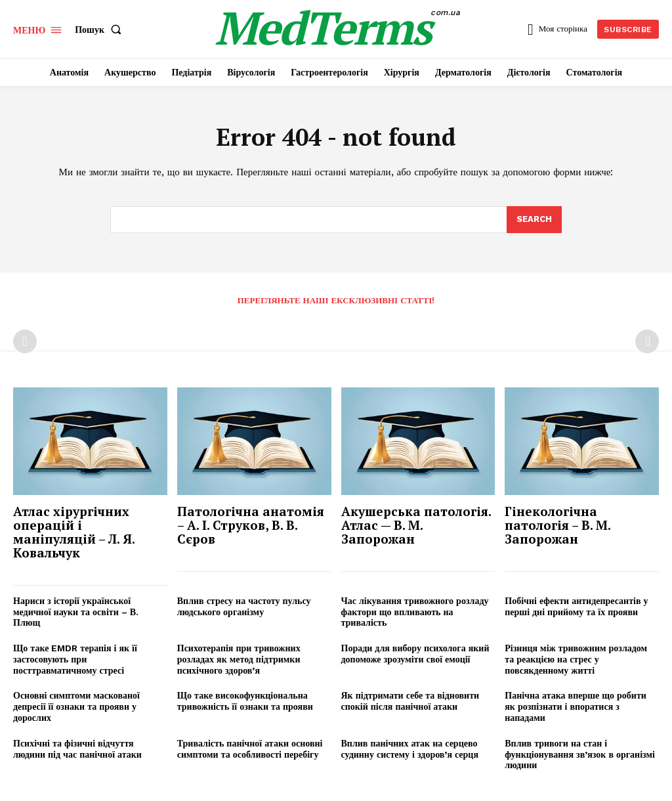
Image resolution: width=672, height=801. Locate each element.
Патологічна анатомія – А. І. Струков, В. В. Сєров (251, 525)
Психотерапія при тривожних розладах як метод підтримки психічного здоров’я (239, 659)
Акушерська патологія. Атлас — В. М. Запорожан (416, 525)
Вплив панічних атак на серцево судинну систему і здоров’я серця (410, 749)
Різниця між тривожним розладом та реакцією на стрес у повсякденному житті (576, 659)
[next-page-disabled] (647, 341)
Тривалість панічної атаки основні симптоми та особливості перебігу (250, 749)
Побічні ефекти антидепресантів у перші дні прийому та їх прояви (576, 606)
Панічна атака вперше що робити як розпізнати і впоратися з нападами (576, 707)
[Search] (534, 220)
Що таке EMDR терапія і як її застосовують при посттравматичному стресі (75, 659)
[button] (101, 30)
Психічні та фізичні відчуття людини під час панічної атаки (77, 749)
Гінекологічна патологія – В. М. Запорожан (558, 525)
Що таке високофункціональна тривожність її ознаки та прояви (245, 702)
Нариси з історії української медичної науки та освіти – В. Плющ (76, 612)
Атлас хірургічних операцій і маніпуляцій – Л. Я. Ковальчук (74, 532)
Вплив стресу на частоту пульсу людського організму (244, 606)
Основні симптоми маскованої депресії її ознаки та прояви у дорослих (76, 707)
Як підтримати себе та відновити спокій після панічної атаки (410, 702)
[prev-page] (25, 341)
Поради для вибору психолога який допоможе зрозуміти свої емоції (415, 654)
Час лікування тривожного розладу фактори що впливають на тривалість (415, 612)
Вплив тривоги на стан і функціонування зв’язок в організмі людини (580, 754)
